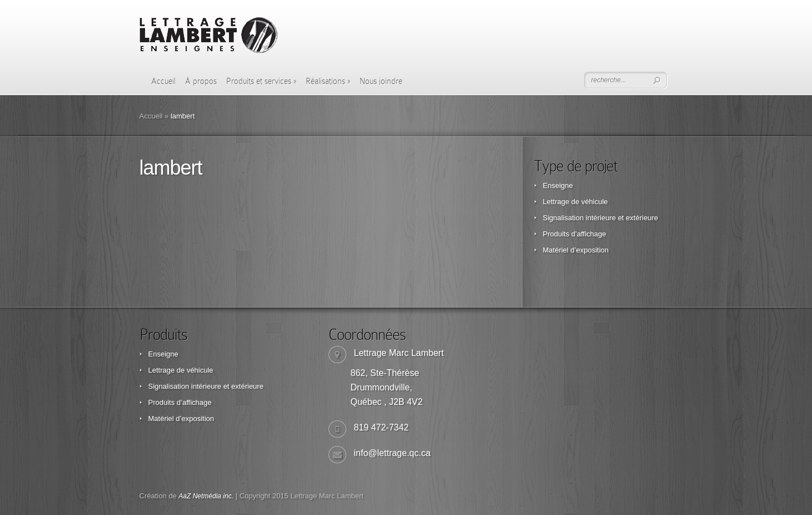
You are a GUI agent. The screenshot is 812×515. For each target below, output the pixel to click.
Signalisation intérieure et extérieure (601, 218)
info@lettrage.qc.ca (392, 453)
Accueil (163, 81)
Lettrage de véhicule (576, 202)
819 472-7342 (382, 427)
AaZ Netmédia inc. (206, 496)
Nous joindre (381, 81)
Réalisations (328, 81)
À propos (201, 81)
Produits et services (261, 81)
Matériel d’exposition (576, 250)
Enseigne (558, 185)
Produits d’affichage (575, 234)
